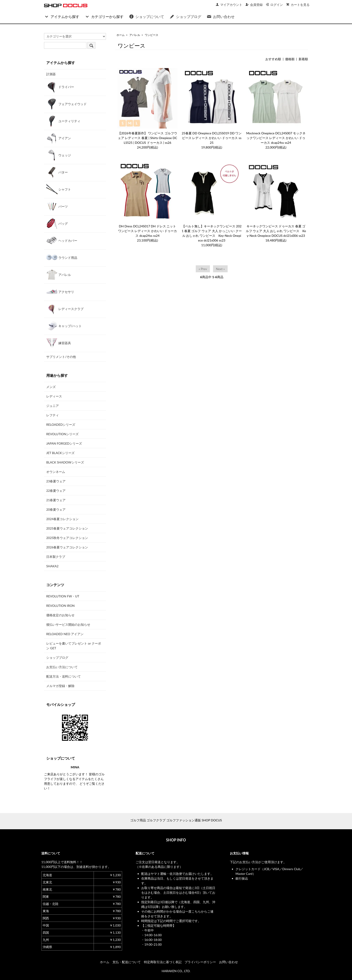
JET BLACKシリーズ (60, 453)
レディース (54, 396)
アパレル (135, 35)
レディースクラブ (65, 309)
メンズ (51, 387)
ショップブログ (185, 16)
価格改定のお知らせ (60, 615)
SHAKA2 (52, 566)
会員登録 (254, 5)
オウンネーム (56, 472)
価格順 (290, 59)
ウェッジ (59, 155)
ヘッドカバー (62, 240)
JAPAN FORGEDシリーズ (64, 443)
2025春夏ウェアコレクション (67, 528)
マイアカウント (229, 5)
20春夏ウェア (56, 509)
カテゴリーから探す (104, 16)
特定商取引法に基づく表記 (163, 962)
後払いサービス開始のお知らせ (68, 624)
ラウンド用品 (62, 257)
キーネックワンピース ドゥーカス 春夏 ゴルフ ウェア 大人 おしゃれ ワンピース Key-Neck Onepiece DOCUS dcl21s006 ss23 (276, 231)
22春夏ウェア (56, 491)
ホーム (121, 35)
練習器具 (59, 343)
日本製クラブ (56, 557)
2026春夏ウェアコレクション (67, 547)
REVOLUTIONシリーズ (62, 434)
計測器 (51, 74)
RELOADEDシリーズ (61, 425)
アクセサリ (60, 292)
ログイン (274, 5)
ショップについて (146, 16)
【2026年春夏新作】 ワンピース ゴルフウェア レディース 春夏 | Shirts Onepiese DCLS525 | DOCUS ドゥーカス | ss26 (147, 138)
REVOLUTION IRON (60, 606)
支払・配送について (127, 962)
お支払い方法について (62, 667)
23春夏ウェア (56, 481)
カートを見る (298, 5)
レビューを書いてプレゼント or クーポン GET (74, 646)
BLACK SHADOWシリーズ (65, 462)
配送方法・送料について (64, 676)
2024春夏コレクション (62, 519)
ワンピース (152, 35)
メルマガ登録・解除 (60, 686)
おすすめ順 (273, 59)
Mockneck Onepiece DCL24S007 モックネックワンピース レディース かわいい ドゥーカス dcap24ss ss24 (276, 138)
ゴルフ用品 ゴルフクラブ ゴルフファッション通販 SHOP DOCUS (176, 820)
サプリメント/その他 (61, 357)
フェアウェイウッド (66, 104)
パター (57, 172)
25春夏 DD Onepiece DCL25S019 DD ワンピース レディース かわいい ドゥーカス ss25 (212, 138)
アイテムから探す (62, 16)
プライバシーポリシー (200, 962)
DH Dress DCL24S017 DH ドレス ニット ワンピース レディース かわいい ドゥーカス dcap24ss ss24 (148, 231)
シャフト (59, 189)
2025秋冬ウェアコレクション (67, 538)
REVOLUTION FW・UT (63, 596)
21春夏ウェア (56, 500)
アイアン (59, 138)
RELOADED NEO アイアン (65, 634)
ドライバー (60, 87)
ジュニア (53, 406)
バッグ (57, 223)
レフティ (53, 415)
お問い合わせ (221, 16)
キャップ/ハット (64, 326)
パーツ (57, 206)
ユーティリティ (63, 121)
